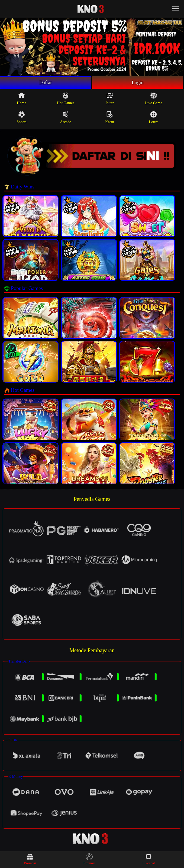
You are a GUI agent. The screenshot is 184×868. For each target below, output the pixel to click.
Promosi (30, 859)
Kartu (109, 118)
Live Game (154, 99)
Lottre (154, 118)
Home (22, 99)
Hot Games (66, 99)
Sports (21, 118)
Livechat (149, 859)
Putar (109, 99)
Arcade (65, 118)
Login (138, 83)
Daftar (46, 83)
